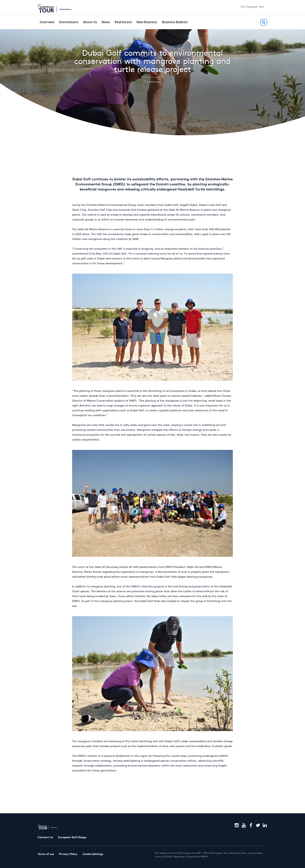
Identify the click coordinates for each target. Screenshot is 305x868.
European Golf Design (72, 837)
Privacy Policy (68, 854)
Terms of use (46, 854)
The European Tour (252, 7)
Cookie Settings (93, 854)
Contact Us (45, 837)
